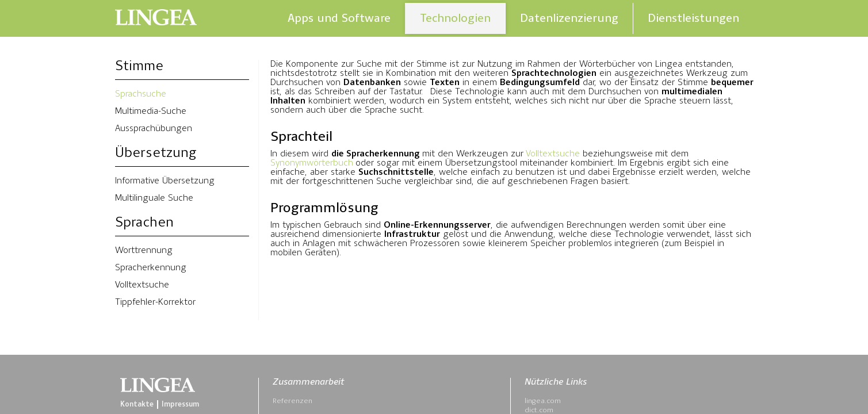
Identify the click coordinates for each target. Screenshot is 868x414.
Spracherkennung (151, 268)
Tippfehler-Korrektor (155, 302)
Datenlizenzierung (569, 18)
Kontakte (137, 405)
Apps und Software (339, 18)
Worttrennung (144, 251)
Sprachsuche (141, 94)
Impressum (180, 405)
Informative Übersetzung (165, 181)
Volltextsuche (142, 285)
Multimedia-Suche (151, 112)
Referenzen (292, 401)
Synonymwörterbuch (312, 163)
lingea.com (543, 401)
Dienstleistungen (693, 18)
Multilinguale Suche (154, 198)
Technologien (455, 18)
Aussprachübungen (154, 129)
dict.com (539, 410)
